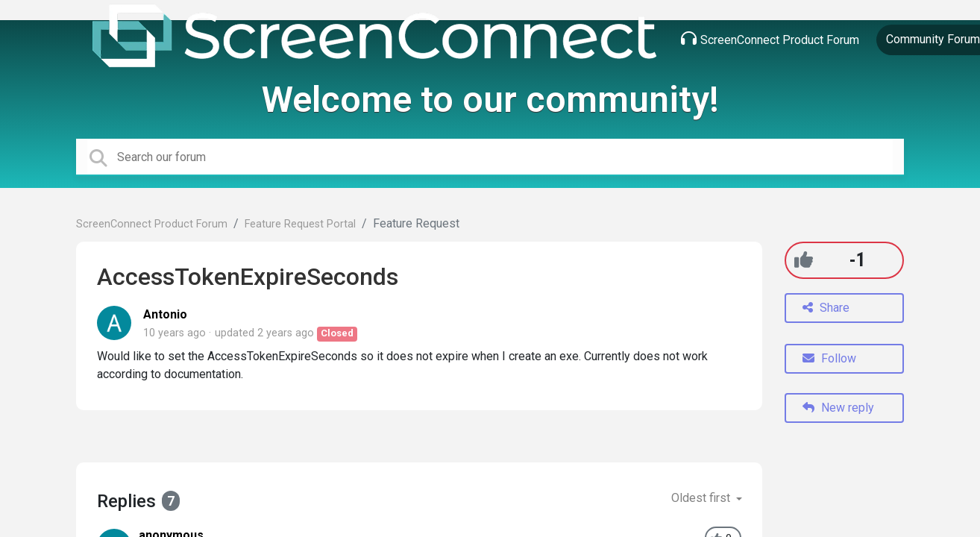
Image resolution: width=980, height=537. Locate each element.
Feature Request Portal (300, 224)
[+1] (804, 260)
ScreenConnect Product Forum (770, 39)
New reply (838, 408)
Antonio (165, 314)
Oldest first (702, 498)
